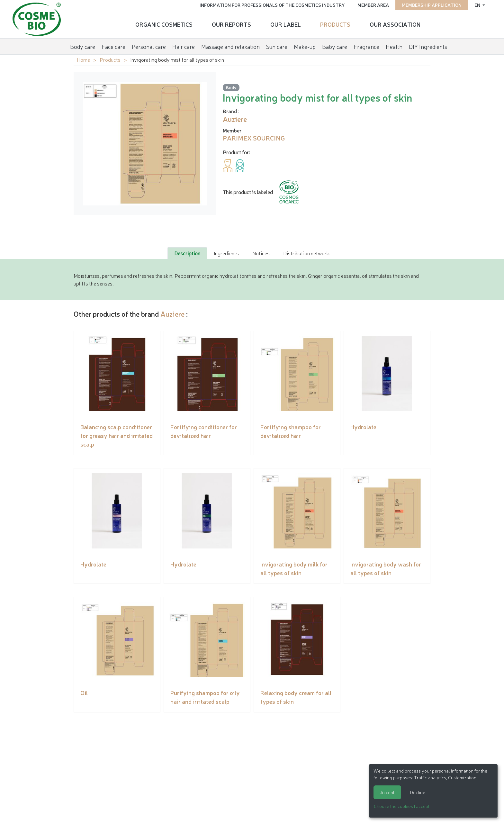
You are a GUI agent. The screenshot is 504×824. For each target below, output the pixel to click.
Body (231, 87)
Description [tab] (187, 253)
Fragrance (366, 46)
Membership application (431, 5)
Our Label (286, 24)
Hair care (184, 46)
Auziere (172, 314)
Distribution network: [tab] (307, 253)
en (477, 5)
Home (83, 59)
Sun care (277, 46)
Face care (113, 46)
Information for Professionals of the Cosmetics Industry (272, 5)
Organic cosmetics (164, 24)
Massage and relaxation (230, 46)
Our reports (231, 24)
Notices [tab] (261, 253)
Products (335, 24)
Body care (83, 46)
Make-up (305, 46)
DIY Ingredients (428, 46)
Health (394, 46)
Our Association (395, 24)
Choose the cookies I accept (402, 806)
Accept (387, 792)
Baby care (335, 46)
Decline (418, 792)
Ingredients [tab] (226, 253)
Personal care (149, 46)
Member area (373, 5)
